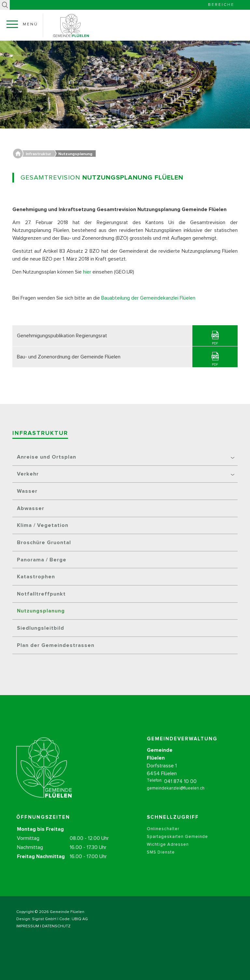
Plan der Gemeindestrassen (56, 645)
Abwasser (31, 508)
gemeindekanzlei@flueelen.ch (176, 796)
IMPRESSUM (28, 926)
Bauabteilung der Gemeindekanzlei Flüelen (148, 298)
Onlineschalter (163, 837)
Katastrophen (36, 577)
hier (87, 272)
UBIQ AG (80, 919)
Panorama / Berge (42, 560)
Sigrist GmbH (44, 919)
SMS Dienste (161, 860)
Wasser (27, 491)
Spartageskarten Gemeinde (177, 845)
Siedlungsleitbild (41, 628)
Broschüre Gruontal (44, 543)
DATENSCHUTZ (56, 926)
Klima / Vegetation (43, 525)
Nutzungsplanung (41, 611)
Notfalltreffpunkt (41, 594)
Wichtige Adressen (168, 852)
